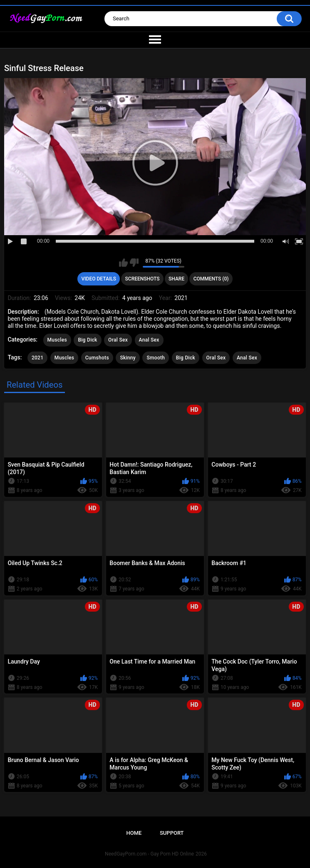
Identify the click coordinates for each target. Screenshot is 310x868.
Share (176, 279)
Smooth (156, 358)
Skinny (128, 358)
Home (134, 833)
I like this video (123, 263)
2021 (37, 358)
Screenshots (143, 279)
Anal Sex (149, 340)
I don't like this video (134, 263)
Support (172, 833)
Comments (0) (211, 279)
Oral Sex (118, 340)
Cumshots (97, 358)
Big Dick (87, 340)
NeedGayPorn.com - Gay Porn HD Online (149, 854)
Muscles (57, 340)
